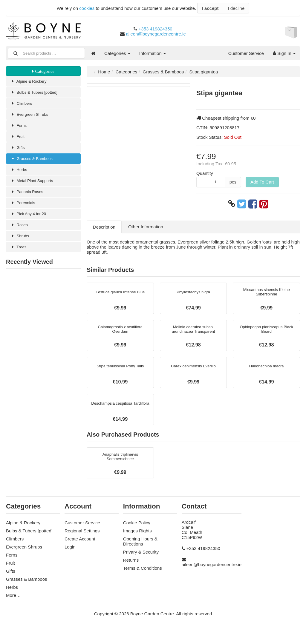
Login (70, 557)
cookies (87, 8)
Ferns (20, 128)
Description (104, 227)
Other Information (146, 227)
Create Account (80, 549)
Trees (20, 256)
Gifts (19, 151)
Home (104, 72)
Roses (20, 233)
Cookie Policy (137, 533)
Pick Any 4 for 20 (31, 221)
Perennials (25, 210)
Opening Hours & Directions (140, 551)
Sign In (284, 53)
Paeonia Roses (29, 198)
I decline (236, 8)
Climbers (23, 105)
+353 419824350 (156, 29)
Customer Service (246, 53)
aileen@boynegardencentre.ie (156, 34)
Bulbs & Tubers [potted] (37, 93)
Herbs (20, 175)
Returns (131, 570)
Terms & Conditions (143, 578)
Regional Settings (82, 541)
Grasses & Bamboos (35, 163)
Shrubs (21, 245)
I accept (210, 8)
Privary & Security (141, 562)
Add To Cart (262, 182)
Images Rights (137, 541)
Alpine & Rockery (31, 82)
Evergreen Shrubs (32, 117)
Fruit (18, 140)
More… (13, 605)
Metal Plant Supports (35, 186)
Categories (117, 53)
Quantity (205, 173)
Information (153, 53)
